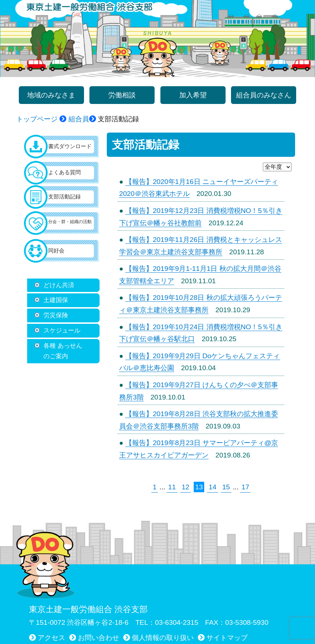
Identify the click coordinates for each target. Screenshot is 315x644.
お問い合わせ (98, 638)
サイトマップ (227, 638)
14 (212, 487)
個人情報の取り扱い (163, 638)
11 (172, 487)
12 (186, 487)
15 (226, 487)
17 (245, 487)
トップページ (37, 119)
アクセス (51, 638)
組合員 (79, 119)
